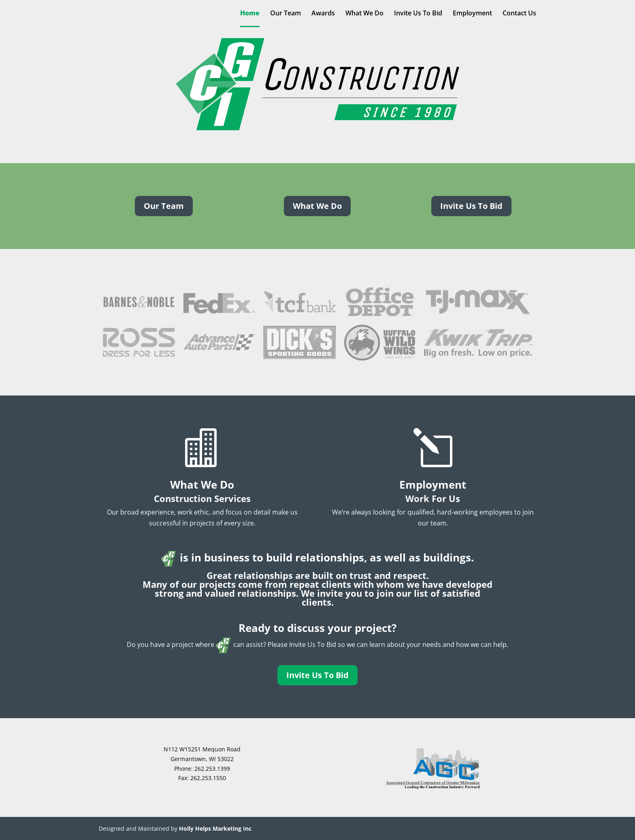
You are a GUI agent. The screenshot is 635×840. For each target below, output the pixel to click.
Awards (323, 14)
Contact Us (519, 14)
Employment (472, 14)
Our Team (286, 14)
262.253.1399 (212, 769)
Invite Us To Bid (418, 14)
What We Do (364, 14)
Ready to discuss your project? (317, 628)
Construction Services (202, 498)
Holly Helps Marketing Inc (215, 828)
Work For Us (433, 498)
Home (250, 14)
